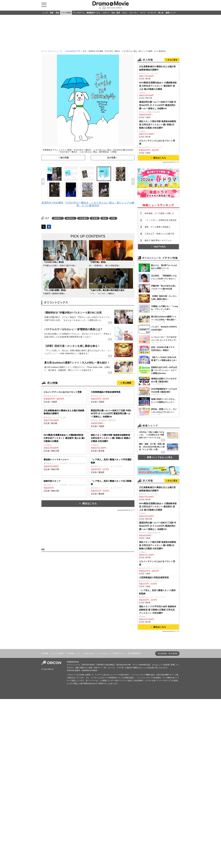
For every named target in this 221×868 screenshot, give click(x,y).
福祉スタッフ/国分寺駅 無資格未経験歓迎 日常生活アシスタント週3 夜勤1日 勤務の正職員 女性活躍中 (158, 160)
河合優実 (83, 218)
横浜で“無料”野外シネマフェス (158, 276)
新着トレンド (171, 13)
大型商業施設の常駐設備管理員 (154, 689)
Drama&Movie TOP (73, 51)
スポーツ (106, 13)
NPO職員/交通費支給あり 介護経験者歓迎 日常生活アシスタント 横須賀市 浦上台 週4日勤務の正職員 (158, 121)
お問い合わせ (89, 765)
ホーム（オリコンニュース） (52, 51)
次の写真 (111, 158)
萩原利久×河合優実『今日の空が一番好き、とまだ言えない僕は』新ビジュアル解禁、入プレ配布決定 (88, 204)
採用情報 (163, 765)
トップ (45, 13)
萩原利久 (70, 218)
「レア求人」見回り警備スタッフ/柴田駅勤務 (157, 704)
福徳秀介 (58, 218)
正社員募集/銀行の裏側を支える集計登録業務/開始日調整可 (157, 103)
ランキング (152, 13)
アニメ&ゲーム (79, 13)
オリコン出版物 (58, 765)
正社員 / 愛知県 (112, 466)
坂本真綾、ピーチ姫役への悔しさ (159, 249)
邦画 (113, 218)
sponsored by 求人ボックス (126, 510)
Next (134, 182)
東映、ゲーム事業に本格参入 (157, 262)
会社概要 (45, 765)
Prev (43, 182)
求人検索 (127, 383)
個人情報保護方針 (135, 765)
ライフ (143, 13)
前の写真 (65, 158)
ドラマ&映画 (66, 13)
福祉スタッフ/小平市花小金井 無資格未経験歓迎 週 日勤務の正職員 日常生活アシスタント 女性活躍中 (158, 721)
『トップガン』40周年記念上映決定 (161, 255)
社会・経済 (116, 13)
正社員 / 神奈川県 (64, 443)
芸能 (52, 13)
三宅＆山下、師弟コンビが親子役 (159, 269)
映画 (85, 51)
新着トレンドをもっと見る (158, 532)
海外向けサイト (119, 765)
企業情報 (174, 765)
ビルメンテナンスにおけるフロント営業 (157, 178)
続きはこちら (90, 503)
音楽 (57, 13)
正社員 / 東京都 (64, 417)
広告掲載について (74, 765)
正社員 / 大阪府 (64, 397)
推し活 (161, 13)
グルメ (125, 13)
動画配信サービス (93, 13)
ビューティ (134, 13)
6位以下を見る (158, 282)
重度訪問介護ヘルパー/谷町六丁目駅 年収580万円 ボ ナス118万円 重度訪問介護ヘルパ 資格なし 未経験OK (158, 140)
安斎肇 (95, 218)
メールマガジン (103, 765)
